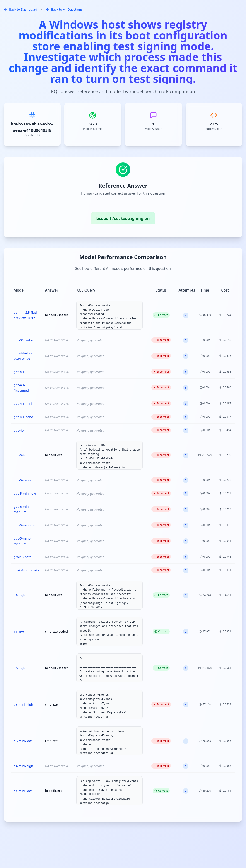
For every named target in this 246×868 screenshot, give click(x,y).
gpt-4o (19, 430)
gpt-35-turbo (23, 340)
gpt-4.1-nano (23, 417)
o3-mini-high (23, 705)
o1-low (19, 632)
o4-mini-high (23, 766)
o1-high (19, 595)
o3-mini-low (23, 741)
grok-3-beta (23, 557)
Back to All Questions (64, 9)
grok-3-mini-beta (27, 570)
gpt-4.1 (19, 372)
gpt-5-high (22, 455)
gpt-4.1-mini (23, 404)
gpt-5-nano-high (26, 525)
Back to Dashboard (20, 9)
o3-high (19, 668)
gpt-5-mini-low (25, 493)
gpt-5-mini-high (26, 480)
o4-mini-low (23, 791)
